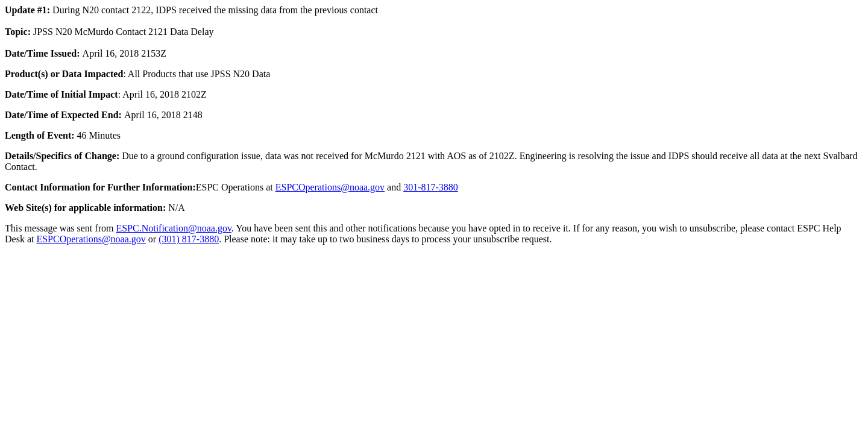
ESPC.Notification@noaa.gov (173, 228)
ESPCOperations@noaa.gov (330, 187)
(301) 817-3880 (189, 239)
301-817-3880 (431, 187)
